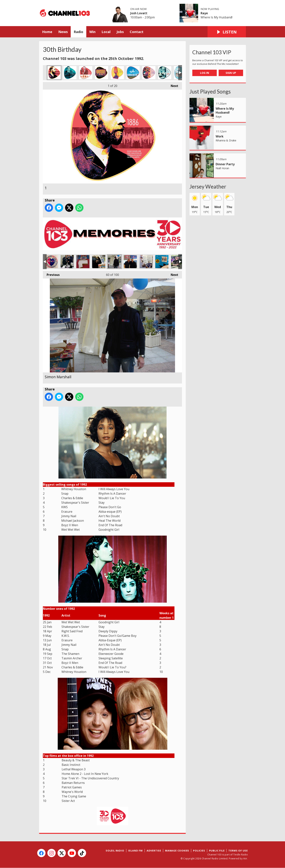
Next (173, 85)
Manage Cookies (177, 851)
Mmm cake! (83, 262)
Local (106, 32)
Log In (205, 73)
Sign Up (231, 73)
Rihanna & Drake (226, 140)
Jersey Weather (208, 186)
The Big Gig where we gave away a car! (178, 262)
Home (47, 32)
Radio (78, 32)
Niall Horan (222, 168)
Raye (204, 13)
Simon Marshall (114, 262)
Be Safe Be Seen (162, 262)
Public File (217, 851)
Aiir (245, 859)
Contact (137, 32)
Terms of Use (238, 851)
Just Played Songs (210, 91)
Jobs (120, 32)
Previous (51, 274)
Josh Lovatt (139, 13)
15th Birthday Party (67, 262)
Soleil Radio (115, 851)
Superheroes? (146, 262)
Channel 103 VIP (212, 52)
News (63, 32)
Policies (199, 851)
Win (92, 32)
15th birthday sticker (51, 262)
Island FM (135, 851)
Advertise (154, 851)
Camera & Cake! (99, 262)
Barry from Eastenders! (130, 262)
